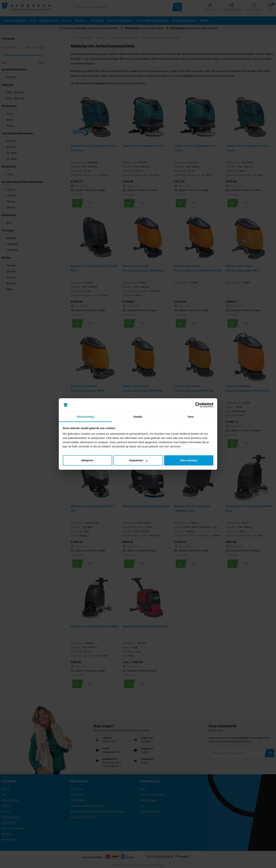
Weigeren (87, 460)
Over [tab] (191, 417)
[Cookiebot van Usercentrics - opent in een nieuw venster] (198, 405)
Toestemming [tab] (85, 417)
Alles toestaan (189, 460)
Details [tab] (138, 417)
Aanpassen (138, 460)
